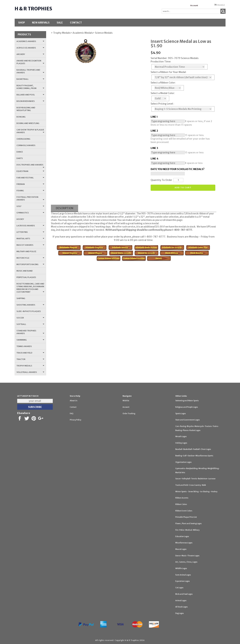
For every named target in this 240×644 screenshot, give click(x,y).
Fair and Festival (30, 178)
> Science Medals (103, 33)
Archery (30, 54)
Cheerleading (23, 139)
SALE (60, 23)
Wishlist (126, 401)
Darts (20, 158)
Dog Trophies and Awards (30, 166)
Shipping (21, 298)
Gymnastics (30, 213)
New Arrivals (41, 23)
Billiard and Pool (30, 95)
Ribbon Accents (182, 498)
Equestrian (30, 171)
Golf (30, 206)
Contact (76, 23)
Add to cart (183, 188)
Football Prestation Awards (30, 198)
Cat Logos (179, 588)
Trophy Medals (30, 366)
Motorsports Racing (30, 264)
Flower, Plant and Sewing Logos (188, 524)
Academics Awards (30, 41)
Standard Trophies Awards (30, 332)
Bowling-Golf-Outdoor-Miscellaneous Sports (194, 456)
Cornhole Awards (26, 145)
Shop (22, 23)
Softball (30, 324)
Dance (20, 152)
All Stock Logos (181, 607)
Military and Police (26, 251)
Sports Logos (181, 414)
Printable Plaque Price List (186, 517)
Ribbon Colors (181, 504)
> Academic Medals (82, 33)
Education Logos (182, 536)
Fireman (30, 184)
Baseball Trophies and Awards (30, 71)
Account (194, 5)
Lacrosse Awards (30, 226)
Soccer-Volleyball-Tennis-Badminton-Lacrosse (195, 479)
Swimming (30, 340)
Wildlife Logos (181, 568)
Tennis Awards (24, 346)
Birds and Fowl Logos (184, 594)
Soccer (30, 318)
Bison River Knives (30, 101)
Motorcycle (30, 258)
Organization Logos (183, 462)
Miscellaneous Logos (184, 543)
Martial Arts (30, 239)
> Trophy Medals (61, 33)
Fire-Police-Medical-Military (187, 530)
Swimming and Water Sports (187, 401)
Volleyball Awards (30, 372)
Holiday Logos (181, 443)
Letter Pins (30, 232)
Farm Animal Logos (183, 575)
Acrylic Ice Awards (30, 48)
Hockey (20, 219)
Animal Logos (181, 601)
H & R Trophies (33, 9)
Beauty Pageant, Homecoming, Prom (30, 87)
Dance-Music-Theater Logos (187, 556)
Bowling (21, 117)
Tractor (30, 359)
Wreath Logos (181, 437)
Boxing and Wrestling (28, 123)
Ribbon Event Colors (184, 511)
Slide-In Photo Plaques (29, 311)
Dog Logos (179, 613)
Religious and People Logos (187, 407)
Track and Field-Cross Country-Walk (191, 485)
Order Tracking (129, 414)
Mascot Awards (30, 245)
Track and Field (30, 353)
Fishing (30, 191)
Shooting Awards (30, 305)
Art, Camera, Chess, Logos (186, 562)
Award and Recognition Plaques (30, 62)
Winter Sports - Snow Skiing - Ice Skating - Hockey (196, 492)
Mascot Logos (181, 549)
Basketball (30, 79)
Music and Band (25, 271)
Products (24, 35)
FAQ (72, 414)
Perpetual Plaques (26, 277)
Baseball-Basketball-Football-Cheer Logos (193, 449)
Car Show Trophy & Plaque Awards (30, 131)
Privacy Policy (75, 420)
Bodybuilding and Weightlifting (26, 109)
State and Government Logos (187, 420)
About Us (74, 401)
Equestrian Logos (182, 581)
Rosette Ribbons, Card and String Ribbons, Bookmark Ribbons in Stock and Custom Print (30, 288)
